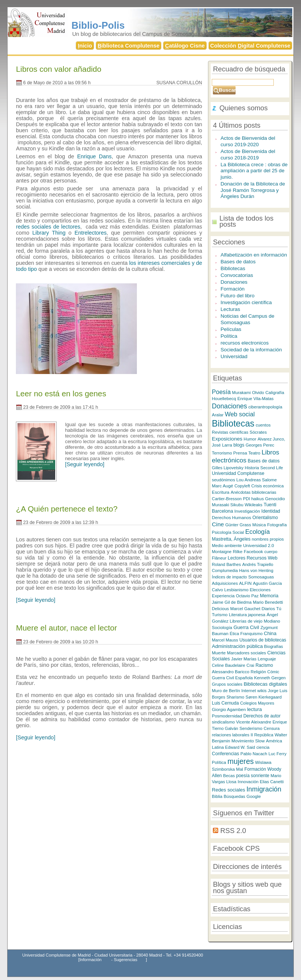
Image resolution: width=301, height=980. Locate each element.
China (270, 633)
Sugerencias (126, 960)
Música (259, 525)
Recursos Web (262, 558)
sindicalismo (223, 722)
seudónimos (223, 480)
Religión (258, 672)
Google (254, 796)
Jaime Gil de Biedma (232, 602)
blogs (239, 445)
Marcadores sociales (246, 653)
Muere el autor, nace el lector (66, 628)
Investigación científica (246, 302)
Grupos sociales (227, 684)
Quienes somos (244, 108)
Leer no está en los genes (61, 393)
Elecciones (260, 590)
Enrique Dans (94, 156)
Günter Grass (238, 525)
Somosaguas (261, 577)
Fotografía (277, 525)
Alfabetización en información (254, 255)
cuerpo (271, 552)
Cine (218, 524)
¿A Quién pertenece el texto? (67, 509)
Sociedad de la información (251, 350)
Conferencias (225, 754)
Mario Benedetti (268, 602)
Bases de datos (238, 262)
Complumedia (225, 570)
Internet (249, 691)
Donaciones (234, 282)
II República (262, 735)
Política (229, 336)
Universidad (234, 356)
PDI (246, 499)
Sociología (222, 628)
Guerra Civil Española (232, 678)
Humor (250, 439)
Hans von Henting (256, 570)
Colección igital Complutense (250, 46)
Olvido (258, 393)
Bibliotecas (233, 268)
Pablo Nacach (254, 754)
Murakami (241, 393)
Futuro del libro (237, 296)
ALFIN (245, 583)
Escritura (220, 492)
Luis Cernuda (225, 703)
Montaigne (222, 552)
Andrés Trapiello (258, 564)
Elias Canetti (272, 782)
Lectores (236, 558)
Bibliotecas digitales (265, 684)
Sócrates (258, 432)
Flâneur (219, 558)
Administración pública (237, 646)
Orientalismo (265, 518)
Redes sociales (228, 790)
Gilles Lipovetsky (227, 468)
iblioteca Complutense (129, 46)
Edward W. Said (240, 747)
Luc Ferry (278, 754)
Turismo (220, 614)
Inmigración (264, 789)
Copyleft (242, 486)
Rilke (238, 552)
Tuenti (270, 505)
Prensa (240, 453)
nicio (85, 46)
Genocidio (275, 499)
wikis (262, 691)
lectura (254, 709)
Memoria (269, 596)
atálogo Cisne (185, 46)
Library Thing (49, 233)
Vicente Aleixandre (254, 722)
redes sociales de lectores (48, 227)
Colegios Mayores (257, 703)
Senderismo (251, 728)
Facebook (254, 551)
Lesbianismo (236, 590)
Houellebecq (224, 399)
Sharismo (235, 697)
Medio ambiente (227, 546)
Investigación (247, 511)
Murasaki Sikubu (227, 505)
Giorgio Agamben (229, 709)
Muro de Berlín (226, 691)
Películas (231, 329)
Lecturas (230, 309)
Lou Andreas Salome (257, 480)
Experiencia (223, 596)
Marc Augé (222, 486)
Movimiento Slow (248, 741)
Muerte (219, 653)
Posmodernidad (227, 716)
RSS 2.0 (233, 831)
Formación (233, 289)
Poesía (221, 392)
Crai (250, 665)
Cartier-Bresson (227, 499)
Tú (279, 609)
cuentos (263, 425)
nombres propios (268, 539)
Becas (229, 776)
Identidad (271, 511)
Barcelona (222, 511)
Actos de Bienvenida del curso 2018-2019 (248, 155)
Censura (272, 728)
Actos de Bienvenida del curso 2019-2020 (248, 141)
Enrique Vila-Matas (256, 399)
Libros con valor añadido (59, 69)
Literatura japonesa (247, 615)
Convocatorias (237, 275)
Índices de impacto (229, 577)
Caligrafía (275, 392)
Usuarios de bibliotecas (263, 640)
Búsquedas (235, 796)
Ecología (257, 532)
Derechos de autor (262, 716)
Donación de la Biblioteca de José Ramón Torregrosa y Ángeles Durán (253, 190)
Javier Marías (244, 659)
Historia (252, 468)
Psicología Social (228, 532)
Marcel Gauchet (245, 609)
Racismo (264, 665)
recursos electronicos (244, 343)
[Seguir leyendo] (85, 464)
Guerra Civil (246, 627)
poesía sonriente (253, 776)
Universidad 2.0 (259, 545)
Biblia (217, 796)
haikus (257, 499)
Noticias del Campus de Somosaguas (247, 319)
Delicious (220, 609)
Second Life (272, 468)
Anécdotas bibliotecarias (254, 492)
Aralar (218, 415)
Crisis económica (268, 486)
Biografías (273, 646)
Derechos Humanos (231, 517)
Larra (227, 445)
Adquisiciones (225, 583)
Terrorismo (222, 453)
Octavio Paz (247, 596)
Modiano (272, 621)
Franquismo (252, 634)
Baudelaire (235, 665)
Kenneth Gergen (270, 678)
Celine (218, 665)
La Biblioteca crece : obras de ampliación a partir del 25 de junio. (254, 171)
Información (90, 960)
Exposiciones (227, 439)
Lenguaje (267, 659)
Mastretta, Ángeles (231, 539)
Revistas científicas (230, 432)
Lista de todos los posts (246, 221)
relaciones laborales (230, 735)
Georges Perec (260, 445)
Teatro (254, 453)
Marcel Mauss (225, 640)
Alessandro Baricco (230, 672)
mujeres (240, 761)
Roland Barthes (226, 564)
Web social (240, 414)
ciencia (263, 747)
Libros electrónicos (245, 456)
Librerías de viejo (246, 621)
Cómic (273, 672)
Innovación (248, 782)
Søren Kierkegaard (263, 697)
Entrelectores (91, 233)
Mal (240, 769)
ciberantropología (265, 407)
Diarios (268, 609)
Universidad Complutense (238, 473)
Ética (234, 634)
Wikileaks (254, 505)
